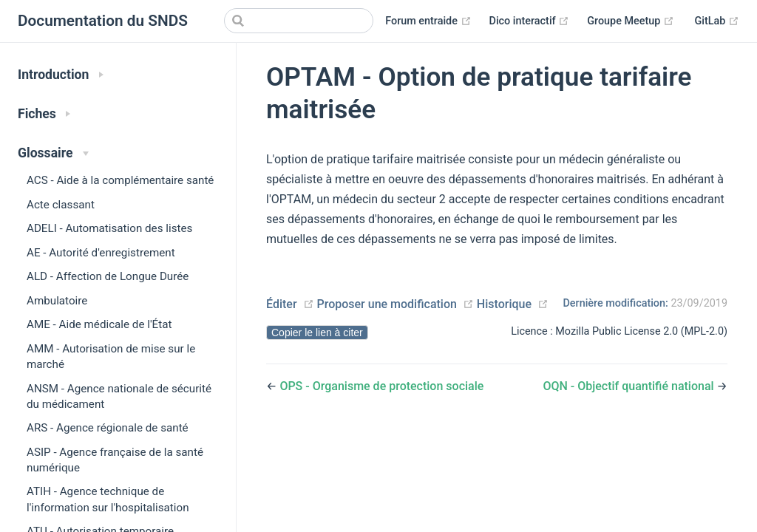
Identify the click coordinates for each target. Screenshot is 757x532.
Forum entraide (428, 21)
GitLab (717, 21)
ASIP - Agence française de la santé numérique (115, 460)
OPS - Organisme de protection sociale (381, 386)
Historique (504, 304)
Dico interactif (530, 21)
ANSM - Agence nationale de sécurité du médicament (119, 396)
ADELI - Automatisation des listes (109, 228)
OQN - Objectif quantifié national (629, 386)
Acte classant (61, 205)
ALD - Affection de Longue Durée (108, 276)
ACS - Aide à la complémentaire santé (120, 180)
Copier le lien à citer (317, 332)
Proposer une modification (386, 304)
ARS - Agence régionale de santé (108, 428)
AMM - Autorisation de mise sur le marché (111, 357)
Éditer (282, 304)
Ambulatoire (57, 301)
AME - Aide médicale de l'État (99, 324)
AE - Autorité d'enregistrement (101, 253)
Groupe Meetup (631, 21)
